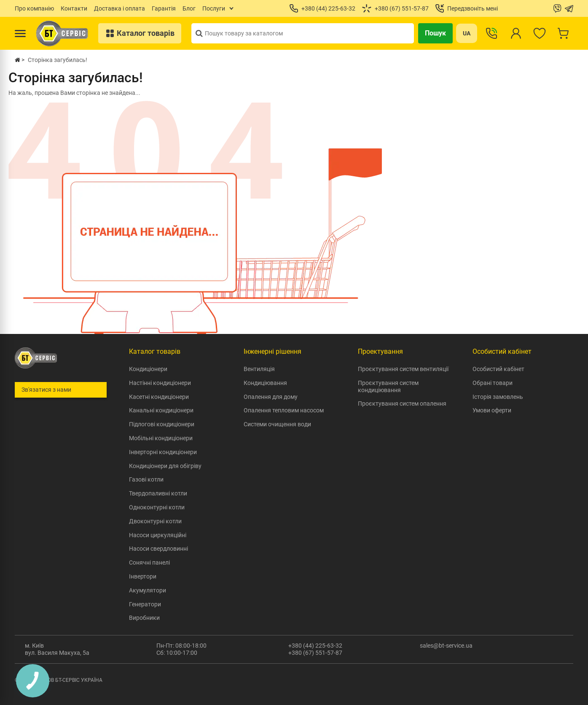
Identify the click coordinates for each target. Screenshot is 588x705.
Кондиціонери (148, 369)
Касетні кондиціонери (159, 397)
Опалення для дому (271, 397)
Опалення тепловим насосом (284, 410)
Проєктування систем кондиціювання (388, 386)
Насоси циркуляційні (158, 535)
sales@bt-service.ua (446, 646)
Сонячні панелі (149, 562)
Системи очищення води (277, 424)
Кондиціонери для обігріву (165, 466)
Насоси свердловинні (158, 549)
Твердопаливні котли (158, 493)
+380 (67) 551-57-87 (315, 653)
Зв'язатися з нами (46, 390)
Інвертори (143, 576)
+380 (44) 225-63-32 (315, 646)
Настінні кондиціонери (160, 383)
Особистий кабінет (498, 369)
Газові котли (146, 479)
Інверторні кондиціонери (163, 452)
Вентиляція (259, 369)
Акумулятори (148, 590)
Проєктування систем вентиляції (403, 369)
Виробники (144, 618)
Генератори (145, 604)
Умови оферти (492, 410)
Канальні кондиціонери (161, 410)
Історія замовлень (498, 397)
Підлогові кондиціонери (162, 424)
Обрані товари (493, 383)
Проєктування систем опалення (402, 404)
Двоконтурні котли (155, 521)
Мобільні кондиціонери (161, 438)
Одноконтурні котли (157, 507)
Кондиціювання (265, 383)
